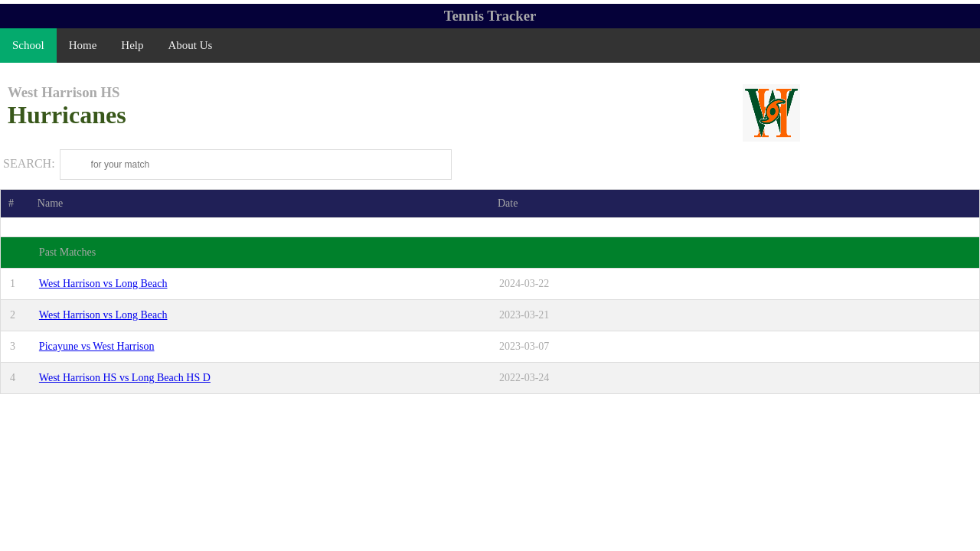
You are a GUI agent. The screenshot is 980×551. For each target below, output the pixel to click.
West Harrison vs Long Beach (103, 284)
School (28, 45)
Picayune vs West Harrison (97, 346)
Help (132, 45)
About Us (191, 45)
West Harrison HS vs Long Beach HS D (125, 378)
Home (83, 45)
